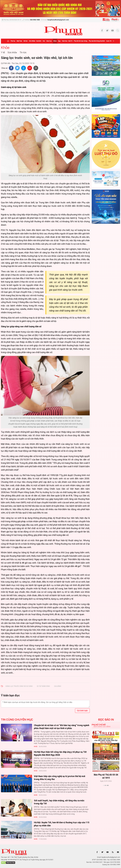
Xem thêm (106, 790)
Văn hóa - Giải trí (67, 41)
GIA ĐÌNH (58, 686)
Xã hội (25, 41)
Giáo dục (49, 41)
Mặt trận (19, 41)
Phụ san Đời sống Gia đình (97, 41)
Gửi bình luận (82, 711)
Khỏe (55, 41)
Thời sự (13, 41)
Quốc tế (109, 41)
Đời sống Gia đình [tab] (102, 726)
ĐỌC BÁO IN (106, 720)
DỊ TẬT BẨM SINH (43, 686)
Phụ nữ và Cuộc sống (81, 41)
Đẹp (59, 41)
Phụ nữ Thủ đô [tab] (99, 725)
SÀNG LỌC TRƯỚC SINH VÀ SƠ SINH (19, 686)
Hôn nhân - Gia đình (35, 41)
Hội (44, 41)
